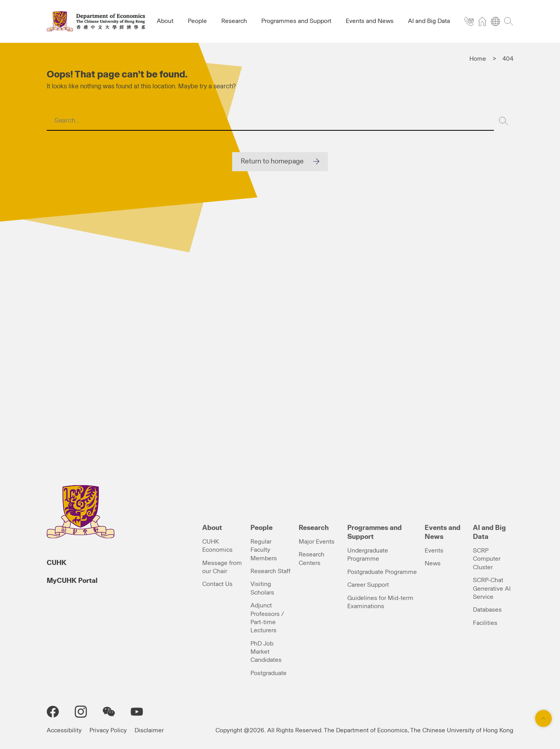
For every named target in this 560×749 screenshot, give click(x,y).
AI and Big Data (489, 532)
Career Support (368, 585)
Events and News (443, 532)
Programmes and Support (374, 532)
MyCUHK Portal (72, 581)
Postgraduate (269, 673)
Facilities (485, 623)
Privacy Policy (108, 730)
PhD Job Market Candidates (266, 652)
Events (434, 551)
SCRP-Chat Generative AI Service (492, 588)
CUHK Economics (217, 546)
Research (314, 528)
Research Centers (311, 559)
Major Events (317, 542)
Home (478, 59)
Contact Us (217, 584)
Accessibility (64, 730)
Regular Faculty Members (264, 550)
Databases (487, 610)
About (212, 528)
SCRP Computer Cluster (487, 559)
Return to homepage (272, 161)
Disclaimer (149, 730)
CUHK (57, 563)
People (262, 528)
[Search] (504, 121)
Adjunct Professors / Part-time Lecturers (267, 618)
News (433, 563)
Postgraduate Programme (382, 572)
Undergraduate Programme (368, 555)
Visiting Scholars (262, 588)
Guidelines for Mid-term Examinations (380, 602)
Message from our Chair (222, 567)
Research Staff (270, 571)
